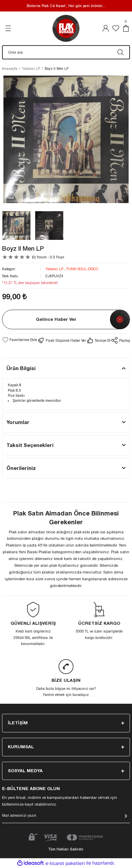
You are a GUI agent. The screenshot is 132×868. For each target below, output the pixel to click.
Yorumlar (18, 422)
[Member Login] (106, 28)
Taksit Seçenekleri (30, 445)
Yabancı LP (54, 269)
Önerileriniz (21, 468)
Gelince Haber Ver (56, 319)
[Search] (66, 52)
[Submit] (126, 816)
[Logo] (66, 28)
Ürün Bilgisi (21, 368)
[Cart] (126, 28)
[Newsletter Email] (66, 818)
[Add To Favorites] (19, 340)
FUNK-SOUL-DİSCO (82, 269)
